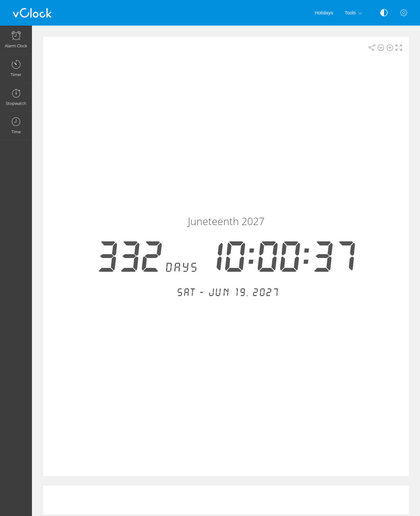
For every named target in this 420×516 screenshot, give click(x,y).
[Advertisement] (226, 500)
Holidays (324, 13)
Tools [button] (355, 13)
